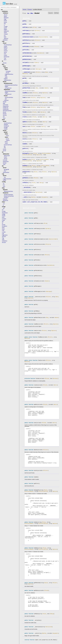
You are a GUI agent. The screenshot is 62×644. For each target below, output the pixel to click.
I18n (3, 41)
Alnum (6, 15)
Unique (6, 34)
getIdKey (25, 83)
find (24, 107)
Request (5, 190)
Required (6, 31)
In (4, 25)
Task (4, 164)
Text (3, 239)
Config (4, 182)
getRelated (26, 172)
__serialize (26, 187)
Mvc (3, 64)
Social (5, 121)
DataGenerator (8, 83)
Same (5, 33)
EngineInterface (9, 74)
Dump (4, 225)
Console (5, 160)
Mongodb (6, 169)
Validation (5, 11)
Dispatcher (7, 89)
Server (6, 159)
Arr (3, 210)
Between (6, 18)
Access (5, 63)
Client (5, 157)
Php (6, 76)
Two (5, 58)
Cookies (4, 219)
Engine (6, 68)
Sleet (6, 69)
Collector (6, 100)
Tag (3, 238)
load (24, 98)
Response (6, 193)
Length (6, 27)
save (24, 127)
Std (6, 99)
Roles (6, 134)
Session (4, 236)
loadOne (25, 93)
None (5, 52)
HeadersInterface (8, 195)
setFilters (26, 40)
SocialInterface (8, 123)
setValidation (27, 53)
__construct (26, 72)
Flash (3, 229)
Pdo (5, 171)
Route (5, 82)
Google (6, 127)
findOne (25, 102)
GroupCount (8, 88)
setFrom (25, 27)
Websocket (6, 154)
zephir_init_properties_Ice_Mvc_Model (35, 202)
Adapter (6, 124)
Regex (5, 30)
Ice (2, 10)
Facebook (6, 126)
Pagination (5, 235)
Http (3, 188)
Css (4, 204)
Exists (5, 22)
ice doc (8, 4)
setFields (26, 47)
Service (5, 115)
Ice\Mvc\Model (37, 10)
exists (25, 139)
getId (24, 78)
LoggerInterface (7, 179)
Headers (6, 198)
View (4, 66)
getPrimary (26, 34)
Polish (5, 55)
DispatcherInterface (10, 91)
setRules (25, 183)
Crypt (3, 220)
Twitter (6, 129)
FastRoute (6, 108)
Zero (5, 60)
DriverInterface (8, 145)
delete (25, 133)
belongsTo (26, 153)
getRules (25, 178)
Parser (8, 73)
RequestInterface (8, 191)
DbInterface (6, 172)
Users (7, 136)
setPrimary (26, 31)
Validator (6, 13)
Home (25, 10)
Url (5, 35)
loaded (25, 144)
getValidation (27, 56)
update (25, 122)
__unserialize (27, 192)
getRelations (27, 59)
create (25, 117)
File (5, 24)
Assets (4, 216)
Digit (5, 19)
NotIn (5, 28)
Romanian (7, 57)
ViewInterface (7, 80)
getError (25, 149)
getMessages (26, 66)
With (5, 37)
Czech (5, 49)
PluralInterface (8, 45)
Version (4, 242)
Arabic (6, 46)
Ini (4, 183)
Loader (4, 232)
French (6, 51)
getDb (24, 24)
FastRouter (6, 109)
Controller (6, 105)
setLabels (26, 63)
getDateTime (26, 88)
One (5, 54)
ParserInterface (9, 97)
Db (5, 146)
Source (51, 13)
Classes (30, 10)
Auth (3, 120)
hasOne (25, 160)
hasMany (25, 166)
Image (4, 207)
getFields (26, 50)
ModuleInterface (7, 111)
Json (4, 186)
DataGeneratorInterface (11, 85)
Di (3, 61)
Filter (3, 202)
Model (5, 102)
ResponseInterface (9, 196)
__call (25, 197)
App (4, 103)
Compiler (8, 71)
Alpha (5, 16)
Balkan (6, 48)
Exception (5, 226)
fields (25, 112)
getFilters (26, 43)
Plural (5, 43)
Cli (3, 152)
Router (5, 114)
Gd (4, 208)
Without (6, 38)
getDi (24, 21)
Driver (5, 130)
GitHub (56, 13)
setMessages (26, 69)
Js (3, 205)
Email (5, 21)
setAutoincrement (28, 37)
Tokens (8, 140)
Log (3, 174)
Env (4, 185)
